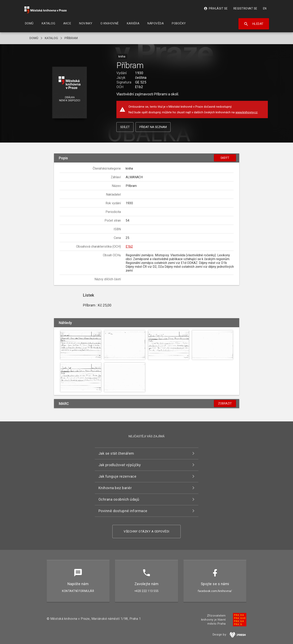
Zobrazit (225, 403)
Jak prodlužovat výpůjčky (120, 465)
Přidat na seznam (153, 127)
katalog (51, 38)
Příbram (71, 38)
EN (265, 8)
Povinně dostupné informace (123, 511)
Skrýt (225, 158)
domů (34, 38)
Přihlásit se (216, 8)
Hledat (254, 24)
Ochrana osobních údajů (119, 499)
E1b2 (129, 246)
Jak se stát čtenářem (116, 453)
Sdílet (125, 127)
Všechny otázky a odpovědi (146, 531)
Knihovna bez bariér (115, 488)
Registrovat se (245, 8)
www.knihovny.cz (246, 112)
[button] (69, 93)
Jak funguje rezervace (118, 476)
